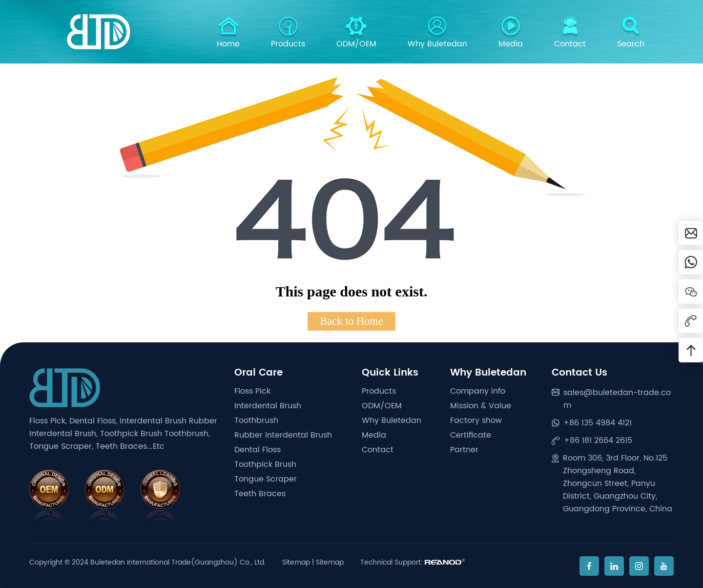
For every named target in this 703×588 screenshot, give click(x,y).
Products (288, 33)
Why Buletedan (437, 33)
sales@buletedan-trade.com (617, 399)
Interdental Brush (268, 406)
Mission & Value (481, 406)
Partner (464, 450)
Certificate (471, 435)
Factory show (476, 420)
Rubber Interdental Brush (283, 435)
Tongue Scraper (266, 479)
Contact (570, 33)
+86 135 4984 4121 (598, 423)
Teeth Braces (260, 494)
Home (228, 33)
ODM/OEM (356, 33)
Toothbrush (256, 420)
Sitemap (296, 562)
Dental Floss (258, 450)
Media (511, 33)
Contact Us (579, 373)
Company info (478, 391)
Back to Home (351, 321)
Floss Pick (252, 391)
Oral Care (258, 373)
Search (631, 33)
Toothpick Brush (265, 464)
